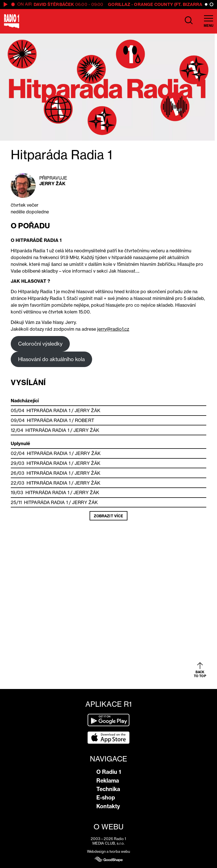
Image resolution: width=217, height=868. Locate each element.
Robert (84, 420)
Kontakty (108, 806)
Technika (108, 789)
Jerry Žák (52, 184)
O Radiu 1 (109, 772)
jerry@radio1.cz (113, 329)
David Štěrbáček (54, 4)
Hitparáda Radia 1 (48, 410)
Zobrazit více (108, 516)
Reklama (108, 781)
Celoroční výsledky (40, 344)
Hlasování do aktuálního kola (51, 359)
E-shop (106, 798)
